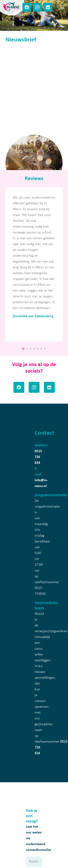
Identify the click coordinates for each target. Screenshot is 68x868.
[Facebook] (27, 7)
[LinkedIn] (48, 7)
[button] (62, 7)
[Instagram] (37, 7)
